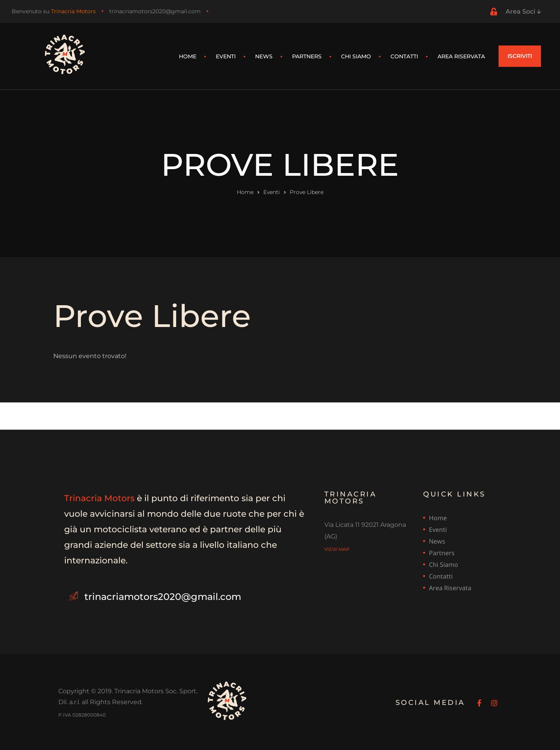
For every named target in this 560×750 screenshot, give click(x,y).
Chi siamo (356, 56)
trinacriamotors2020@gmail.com (155, 11)
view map (337, 548)
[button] (520, 56)
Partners (307, 56)
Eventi (226, 56)
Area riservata (461, 56)
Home (188, 56)
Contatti (404, 56)
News (264, 56)
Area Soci (523, 11)
